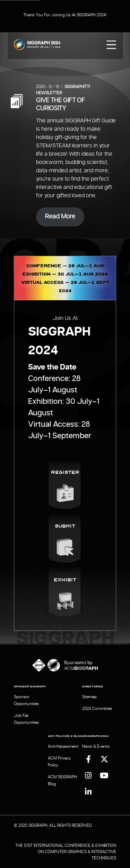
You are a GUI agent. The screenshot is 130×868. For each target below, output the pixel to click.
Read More (60, 217)
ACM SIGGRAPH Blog (62, 780)
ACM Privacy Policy (59, 762)
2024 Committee (97, 709)
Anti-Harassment (63, 746)
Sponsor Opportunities (26, 700)
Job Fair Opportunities (26, 719)
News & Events (96, 746)
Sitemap (89, 697)
